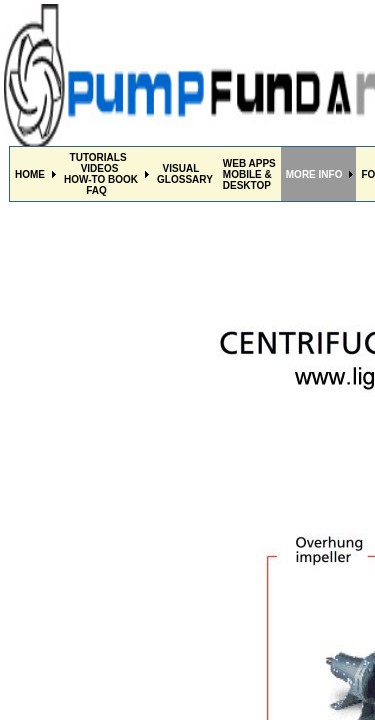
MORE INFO (314, 174)
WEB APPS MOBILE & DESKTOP (249, 174)
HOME (30, 174)
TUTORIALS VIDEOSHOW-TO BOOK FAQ (101, 174)
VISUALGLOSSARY (185, 174)
